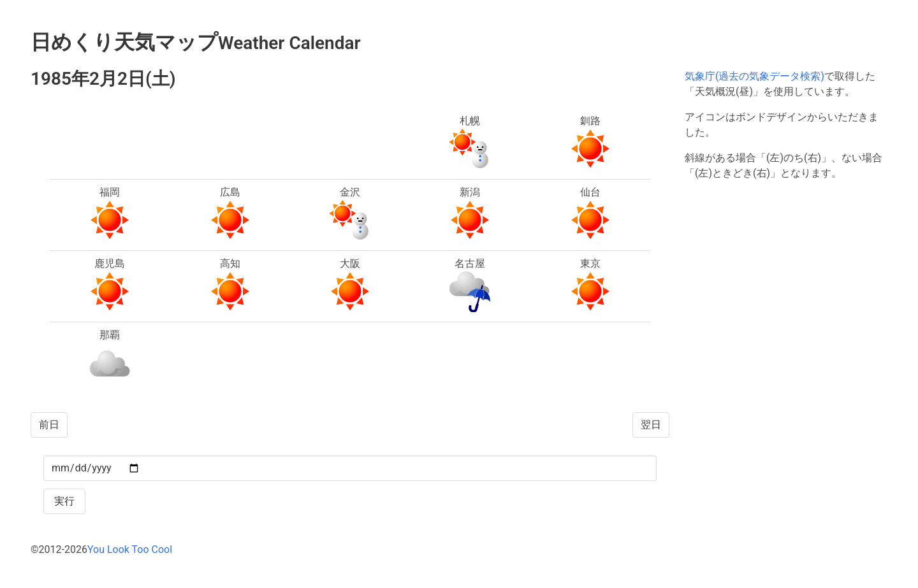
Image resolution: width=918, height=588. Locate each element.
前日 (49, 425)
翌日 (651, 425)
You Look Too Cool (130, 549)
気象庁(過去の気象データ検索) (754, 76)
